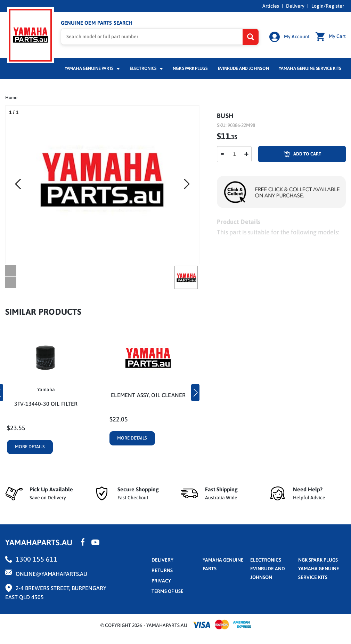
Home (11, 98)
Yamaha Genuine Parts (92, 68)
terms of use (168, 591)
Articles (271, 6)
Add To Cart (290, 154)
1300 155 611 (36, 559)
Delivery (295, 6)
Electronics (146, 68)
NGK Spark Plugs (190, 68)
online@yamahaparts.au (51, 574)
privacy (161, 581)
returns (162, 570)
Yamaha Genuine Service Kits (310, 68)
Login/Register (328, 6)
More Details (30, 447)
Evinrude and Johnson (243, 68)
